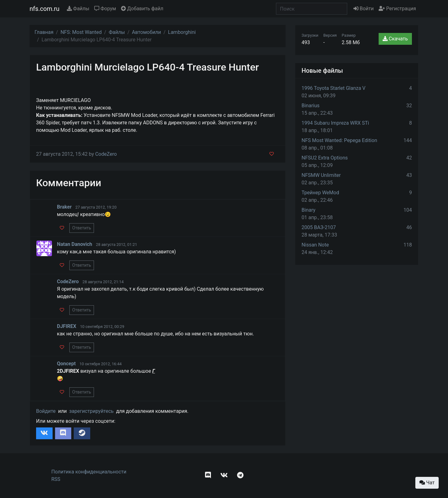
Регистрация (397, 9)
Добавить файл (142, 9)
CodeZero (106, 154)
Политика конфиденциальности (89, 472)
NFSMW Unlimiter (321, 175)
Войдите (46, 411)
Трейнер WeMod (320, 193)
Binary (308, 210)
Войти (364, 9)
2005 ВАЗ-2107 (319, 227)
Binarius (310, 106)
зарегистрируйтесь (91, 411)
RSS (56, 479)
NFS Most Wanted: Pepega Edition (339, 140)
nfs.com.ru (44, 9)
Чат (427, 483)
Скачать (395, 39)
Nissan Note (315, 245)
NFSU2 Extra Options (324, 158)
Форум (105, 9)
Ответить (82, 228)
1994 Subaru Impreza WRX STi (335, 123)
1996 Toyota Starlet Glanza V (333, 88)
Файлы (78, 9)
